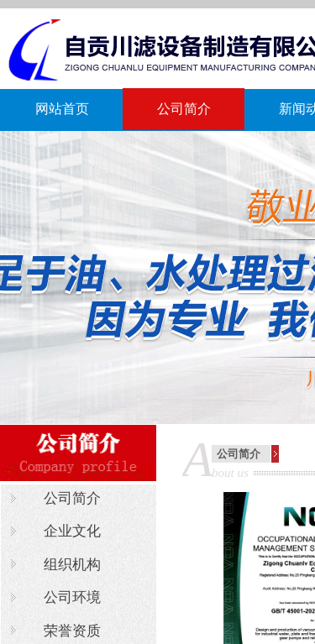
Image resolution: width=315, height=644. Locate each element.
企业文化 (72, 531)
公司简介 (184, 109)
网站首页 (62, 109)
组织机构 (72, 565)
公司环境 (72, 597)
